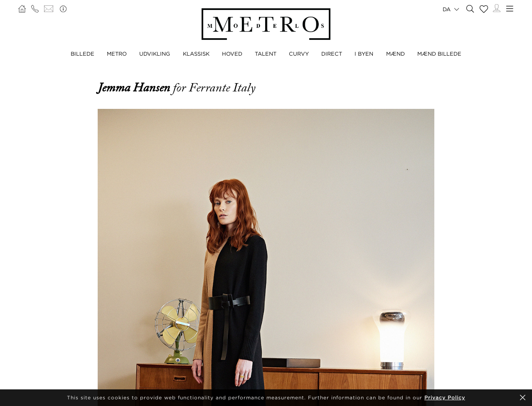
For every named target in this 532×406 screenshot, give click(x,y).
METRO (117, 54)
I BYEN (364, 54)
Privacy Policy (445, 397)
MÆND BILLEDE (439, 54)
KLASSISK (196, 54)
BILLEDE (83, 54)
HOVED (232, 54)
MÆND (395, 54)
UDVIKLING (155, 54)
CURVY (299, 54)
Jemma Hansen (135, 88)
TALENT (266, 54)
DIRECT (332, 54)
